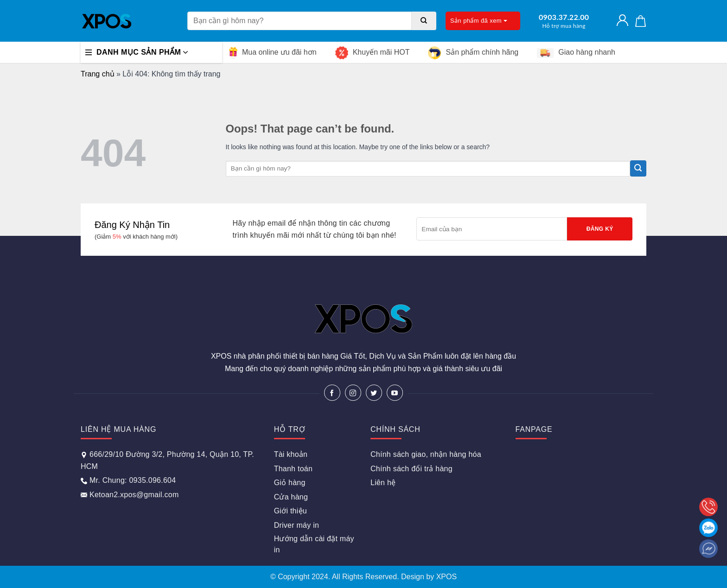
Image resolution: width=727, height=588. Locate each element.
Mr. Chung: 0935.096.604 (128, 480)
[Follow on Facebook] (332, 393)
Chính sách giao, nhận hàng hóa (426, 454)
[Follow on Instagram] (353, 393)
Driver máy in (297, 525)
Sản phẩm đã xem (479, 21)
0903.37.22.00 (564, 21)
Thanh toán (293, 469)
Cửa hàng (291, 497)
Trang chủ (98, 74)
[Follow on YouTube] (395, 393)
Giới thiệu (290, 511)
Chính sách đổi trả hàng (411, 469)
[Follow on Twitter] (374, 393)
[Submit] (424, 21)
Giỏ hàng (290, 483)
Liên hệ (383, 483)
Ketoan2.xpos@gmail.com (130, 495)
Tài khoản (291, 454)
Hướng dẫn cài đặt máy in (314, 544)
